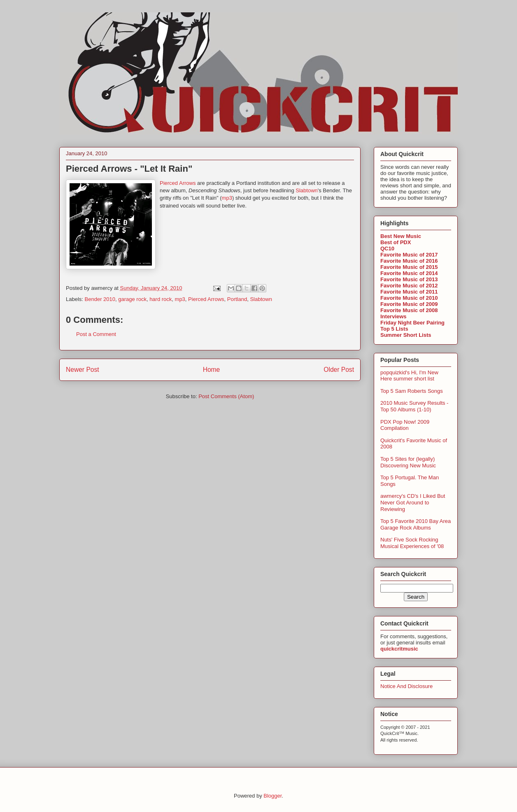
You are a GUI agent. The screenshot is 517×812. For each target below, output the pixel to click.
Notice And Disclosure (406, 686)
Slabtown (306, 190)
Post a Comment (96, 334)
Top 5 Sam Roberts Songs (412, 391)
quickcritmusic (399, 649)
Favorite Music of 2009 (409, 304)
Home (212, 370)
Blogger (272, 796)
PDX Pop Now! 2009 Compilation (405, 425)
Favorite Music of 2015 (409, 267)
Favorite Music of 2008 (409, 310)
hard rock (161, 299)
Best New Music (401, 236)
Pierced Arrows (178, 183)
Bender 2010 (100, 299)
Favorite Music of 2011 (409, 292)
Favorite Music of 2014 (409, 273)
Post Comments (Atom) (226, 396)
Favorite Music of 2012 (409, 286)
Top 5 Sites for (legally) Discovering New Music (408, 462)
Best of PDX (396, 242)
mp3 (227, 198)
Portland (237, 299)
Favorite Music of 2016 (409, 261)
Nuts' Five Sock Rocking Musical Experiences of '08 (412, 543)
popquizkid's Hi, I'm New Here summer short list (409, 376)
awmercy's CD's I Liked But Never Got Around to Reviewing (413, 502)
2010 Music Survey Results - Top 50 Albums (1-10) (414, 406)
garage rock (132, 299)
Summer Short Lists (406, 335)
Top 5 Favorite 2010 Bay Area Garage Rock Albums (416, 524)
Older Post (339, 370)
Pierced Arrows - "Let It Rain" (129, 169)
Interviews (394, 316)
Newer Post (83, 370)
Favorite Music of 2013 (409, 279)
